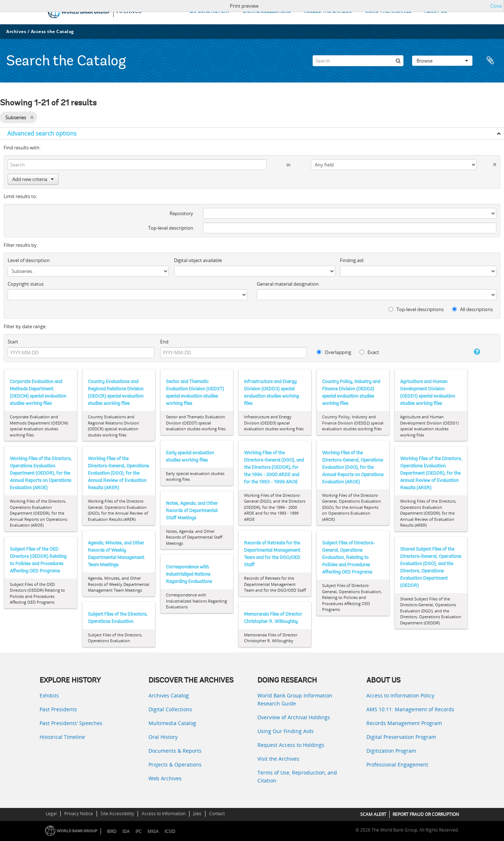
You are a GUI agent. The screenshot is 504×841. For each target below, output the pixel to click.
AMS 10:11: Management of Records (410, 709)
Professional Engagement (397, 764)
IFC (139, 831)
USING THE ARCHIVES (388, 11)
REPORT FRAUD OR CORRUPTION (426, 814)
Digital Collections (170, 709)
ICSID (170, 831)
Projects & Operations (175, 764)
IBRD (112, 831)
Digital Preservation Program (401, 737)
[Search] (358, 61)
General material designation (288, 284)
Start (13, 342)
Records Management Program (404, 723)
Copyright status (26, 284)
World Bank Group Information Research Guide (295, 699)
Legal (51, 814)
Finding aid (352, 260)
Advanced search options (42, 133)
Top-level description (171, 228)
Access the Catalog (52, 31)
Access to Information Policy (400, 695)
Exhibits (49, 695)
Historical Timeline (62, 737)
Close (496, 6)
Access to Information (164, 814)
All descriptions (472, 309)
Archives (16, 31)
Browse (442, 61)
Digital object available (198, 260)
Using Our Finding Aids (286, 731)
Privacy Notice (79, 814)
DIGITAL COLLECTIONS (267, 11)
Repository (181, 213)
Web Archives (165, 778)
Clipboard (490, 61)
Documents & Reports (175, 751)
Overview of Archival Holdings (294, 717)
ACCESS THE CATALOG (328, 11)
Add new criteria (33, 179)
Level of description (29, 260)
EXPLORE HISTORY (210, 11)
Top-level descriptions (416, 309)
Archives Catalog (169, 695)
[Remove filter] (32, 117)
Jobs (197, 814)
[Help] (470, 352)
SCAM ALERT (373, 814)
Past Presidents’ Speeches (71, 723)
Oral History (163, 737)
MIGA (153, 831)
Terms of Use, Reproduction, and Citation (297, 776)
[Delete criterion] (487, 163)
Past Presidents (58, 709)
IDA (126, 831)
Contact (217, 814)
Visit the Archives (278, 759)
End (164, 342)
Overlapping (334, 352)
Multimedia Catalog (172, 723)
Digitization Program (391, 751)
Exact (369, 352)
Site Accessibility (117, 814)
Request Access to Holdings (291, 745)
